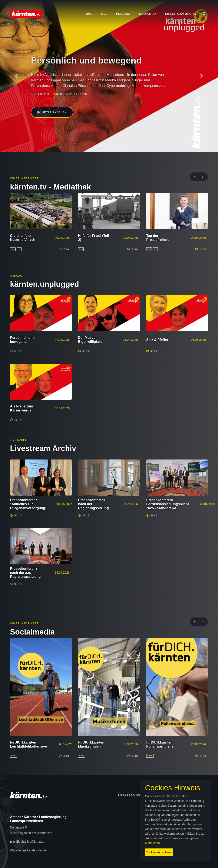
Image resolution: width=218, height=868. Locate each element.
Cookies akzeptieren (127, 849)
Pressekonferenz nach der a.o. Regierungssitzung (25, 573)
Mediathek (148, 14)
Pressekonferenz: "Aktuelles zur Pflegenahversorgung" (28, 504)
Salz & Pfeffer (157, 340)
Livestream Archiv (181, 14)
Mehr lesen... (112, 839)
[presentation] (197, 177)
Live (104, 14)
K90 (34, 94)
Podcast (123, 14)
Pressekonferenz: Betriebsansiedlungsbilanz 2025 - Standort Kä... (168, 504)
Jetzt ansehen (53, 113)
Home (88, 14)
